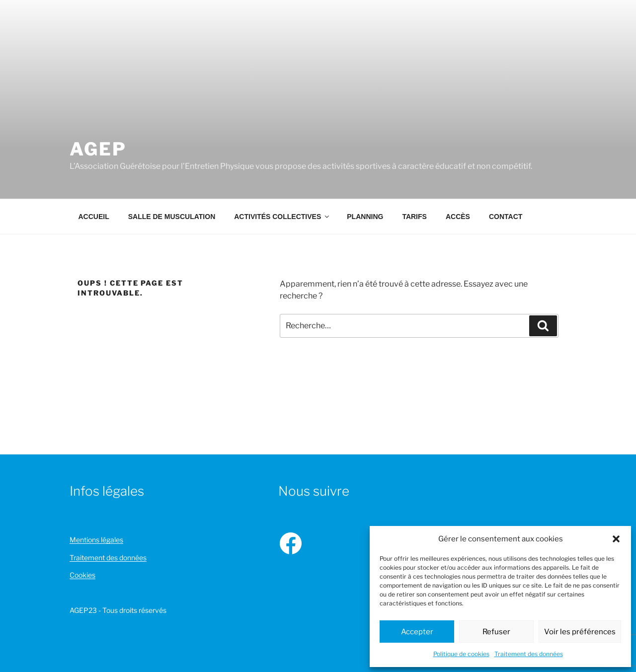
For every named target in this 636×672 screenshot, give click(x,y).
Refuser (496, 632)
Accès (458, 217)
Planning (365, 217)
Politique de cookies (461, 654)
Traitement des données (529, 654)
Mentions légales (96, 540)
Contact (506, 217)
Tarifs (414, 217)
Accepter (417, 632)
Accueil (94, 217)
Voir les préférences (580, 632)
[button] (616, 539)
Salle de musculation (172, 217)
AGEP (98, 149)
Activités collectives (282, 217)
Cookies (82, 575)
